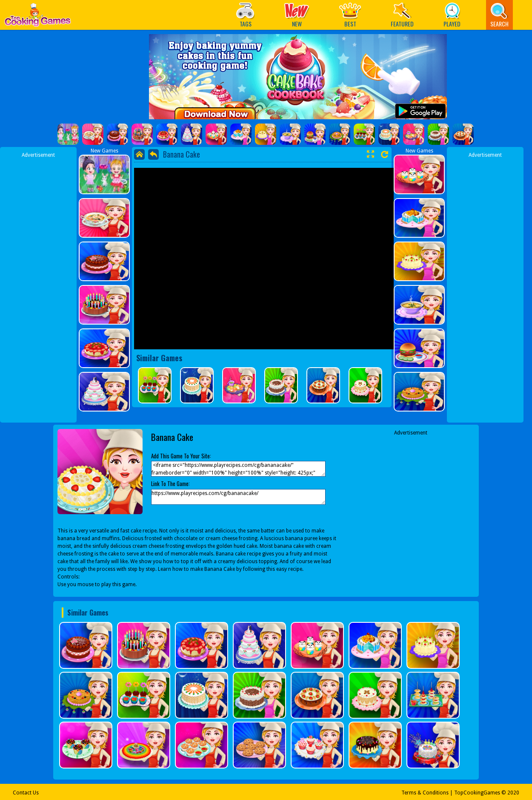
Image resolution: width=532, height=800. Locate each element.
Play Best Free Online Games (38, 17)
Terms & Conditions (425, 793)
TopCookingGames (477, 793)
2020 (513, 793)
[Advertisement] (38, 287)
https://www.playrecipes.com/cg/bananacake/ (238, 497)
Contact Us (26, 793)
